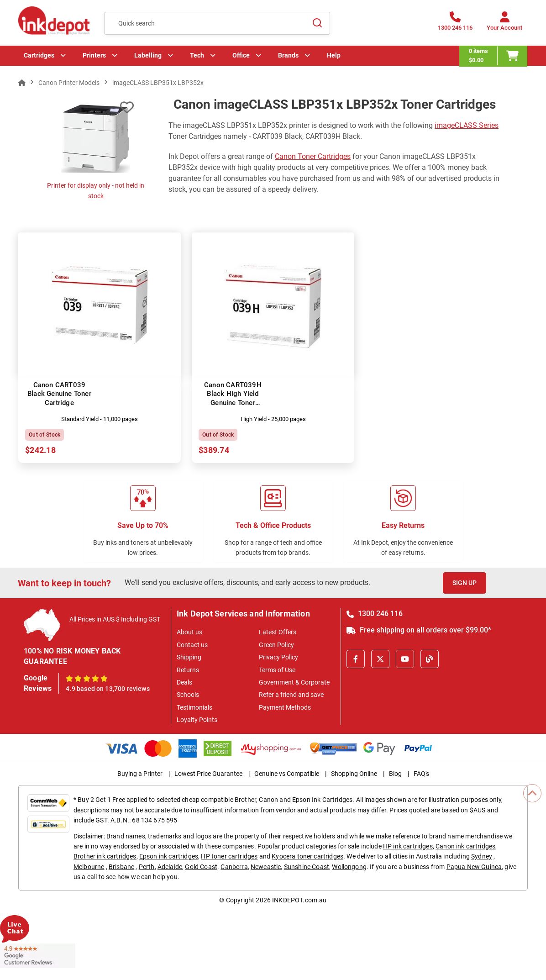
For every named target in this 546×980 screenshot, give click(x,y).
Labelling (148, 57)
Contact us (192, 645)
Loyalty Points (197, 720)
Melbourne (89, 867)
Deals (184, 682)
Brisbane (121, 867)
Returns (188, 670)
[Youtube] (405, 659)
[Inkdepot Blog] (430, 659)
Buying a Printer (140, 774)
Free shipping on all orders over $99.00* (419, 630)
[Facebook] (356, 659)
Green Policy (276, 645)
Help (334, 57)
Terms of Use (277, 670)
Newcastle (266, 867)
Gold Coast (201, 867)
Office (241, 57)
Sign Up (465, 583)
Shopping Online (354, 774)
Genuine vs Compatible (287, 774)
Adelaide (170, 867)
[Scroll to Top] (532, 793)
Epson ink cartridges (169, 856)
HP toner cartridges (229, 856)
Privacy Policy (278, 657)
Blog (395, 774)
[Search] (318, 23)
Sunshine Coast (307, 867)
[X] (380, 659)
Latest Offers (278, 632)
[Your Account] (504, 24)
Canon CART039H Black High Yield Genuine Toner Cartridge (233, 398)
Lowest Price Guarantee (208, 774)
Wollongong (349, 867)
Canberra (234, 867)
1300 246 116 (375, 614)
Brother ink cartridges (105, 856)
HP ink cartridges (408, 846)
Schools (188, 695)
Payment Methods (285, 707)
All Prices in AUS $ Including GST (115, 619)
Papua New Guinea (474, 867)
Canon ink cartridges (465, 846)
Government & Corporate (294, 682)
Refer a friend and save (291, 695)
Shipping (189, 657)
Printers (94, 57)
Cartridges (39, 57)
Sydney (482, 856)
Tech (197, 57)
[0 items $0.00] (494, 57)
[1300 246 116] (455, 24)
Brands (288, 57)
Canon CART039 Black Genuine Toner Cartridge (59, 394)
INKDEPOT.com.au (299, 900)
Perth (147, 867)
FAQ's (421, 774)
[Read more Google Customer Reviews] (38, 955)
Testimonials (194, 707)
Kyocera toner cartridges (307, 856)
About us (189, 632)
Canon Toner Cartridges (313, 156)
